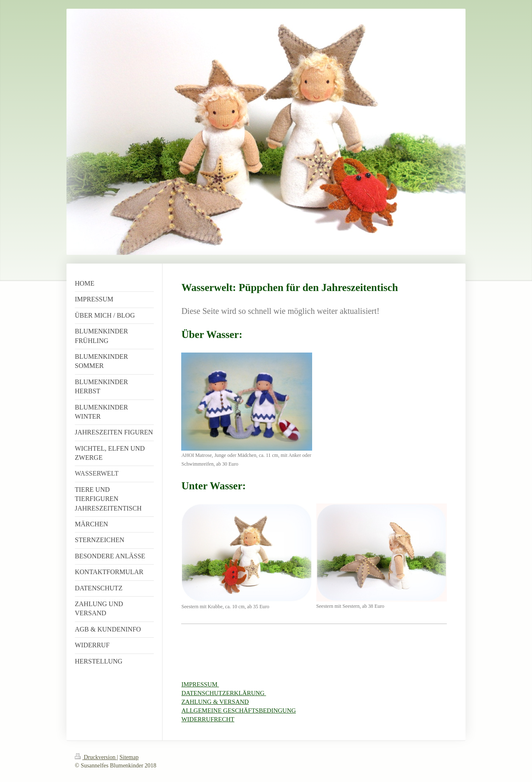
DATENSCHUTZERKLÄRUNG (224, 693)
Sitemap (129, 757)
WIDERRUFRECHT (208, 719)
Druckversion (96, 757)
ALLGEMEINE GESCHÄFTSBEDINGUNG (238, 710)
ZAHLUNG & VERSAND (215, 702)
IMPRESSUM (200, 684)
